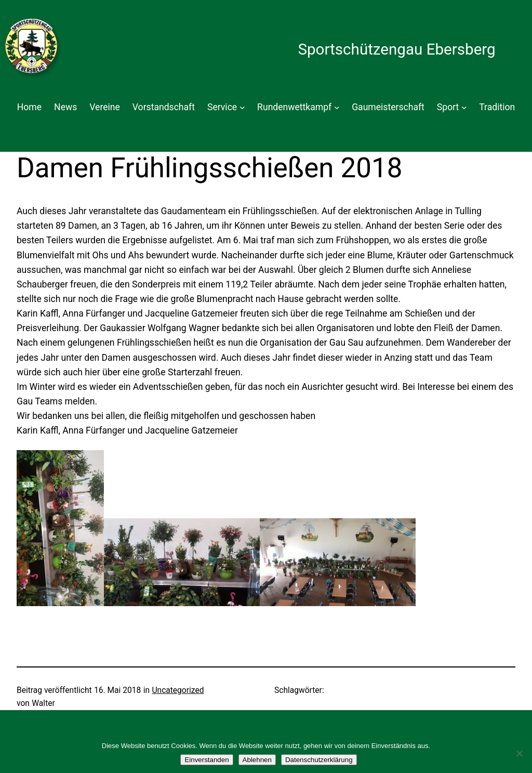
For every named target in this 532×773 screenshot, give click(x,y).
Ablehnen (257, 760)
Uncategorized (178, 690)
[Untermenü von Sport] (464, 107)
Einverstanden (207, 760)
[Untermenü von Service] (242, 107)
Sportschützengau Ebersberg (396, 49)
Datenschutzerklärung (319, 760)
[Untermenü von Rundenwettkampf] (337, 107)
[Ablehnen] (519, 753)
